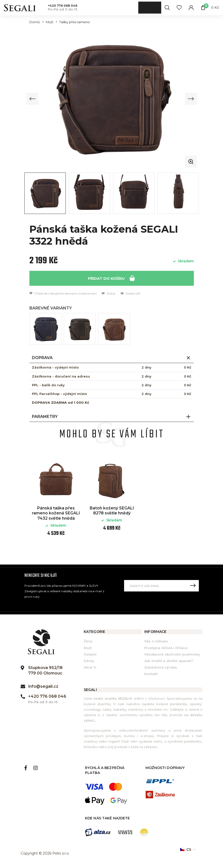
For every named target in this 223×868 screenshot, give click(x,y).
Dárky (89, 661)
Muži (50, 22)
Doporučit (131, 293)
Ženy (88, 641)
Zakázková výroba (161, 668)
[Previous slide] (33, 99)
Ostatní (90, 654)
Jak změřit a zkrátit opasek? (169, 661)
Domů (35, 22)
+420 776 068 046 (63, 6)
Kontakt (151, 674)
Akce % (90, 668)
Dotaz (109, 293)
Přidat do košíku (111, 278)
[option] (56, 501)
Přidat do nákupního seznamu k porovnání (63, 293)
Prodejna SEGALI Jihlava (166, 648)
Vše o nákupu (156, 641)
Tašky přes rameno (75, 22)
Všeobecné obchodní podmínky (172, 654)
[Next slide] (191, 99)
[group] (112, 99)
